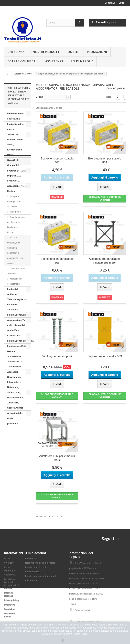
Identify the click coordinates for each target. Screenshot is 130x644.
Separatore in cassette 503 (105, 356)
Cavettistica (13, 336)
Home (11, 437)
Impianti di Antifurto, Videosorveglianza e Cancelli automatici (17, 299)
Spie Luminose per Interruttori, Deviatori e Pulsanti (16, 225)
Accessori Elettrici (13, 188)
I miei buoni (31, 581)
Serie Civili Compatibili (13, 163)
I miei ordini (31, 558)
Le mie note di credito (37, 567)
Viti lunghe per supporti (57, 356)
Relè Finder (15, 212)
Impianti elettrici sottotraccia (16, 116)
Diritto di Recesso (19, 446)
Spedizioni (15, 456)
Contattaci (110, 3)
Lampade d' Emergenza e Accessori (14, 201)
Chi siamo (16, 52)
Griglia (117, 97)
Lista (124, 97)
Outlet (74, 52)
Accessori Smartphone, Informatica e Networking (14, 380)
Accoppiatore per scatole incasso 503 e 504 (105, 261)
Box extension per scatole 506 (57, 160)
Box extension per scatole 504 (105, 160)
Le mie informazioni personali (41, 576)
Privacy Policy (12, 600)
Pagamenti (15, 451)
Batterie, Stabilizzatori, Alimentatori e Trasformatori (15, 359)
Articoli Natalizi (15, 413)
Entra (121, 3)
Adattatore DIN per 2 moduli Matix (57, 458)
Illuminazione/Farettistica (19, 341)
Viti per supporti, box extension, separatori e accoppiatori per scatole (15, 250)
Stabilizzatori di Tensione (16, 271)
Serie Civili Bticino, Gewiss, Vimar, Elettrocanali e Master (16, 145)
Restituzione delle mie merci (40, 563)
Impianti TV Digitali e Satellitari (13, 176)
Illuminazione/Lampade (19, 315)
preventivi (12, 424)
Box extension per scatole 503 (57, 261)
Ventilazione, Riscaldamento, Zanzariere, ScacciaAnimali (15, 400)
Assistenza (54, 61)
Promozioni (97, 52)
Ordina (39, 97)
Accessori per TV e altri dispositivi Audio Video (16, 325)
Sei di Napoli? (82, 61)
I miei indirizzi (32, 572)
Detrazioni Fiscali (23, 61)
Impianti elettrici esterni (16, 127)
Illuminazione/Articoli (18, 346)
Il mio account (36, 553)
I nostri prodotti (46, 52)
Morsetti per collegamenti (14, 281)
